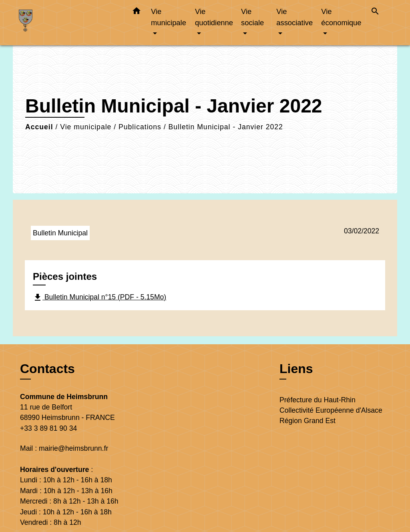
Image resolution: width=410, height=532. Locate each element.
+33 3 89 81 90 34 (48, 428)
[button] (137, 12)
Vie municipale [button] (169, 17)
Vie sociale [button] (252, 17)
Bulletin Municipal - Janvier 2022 (226, 127)
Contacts (47, 369)
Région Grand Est (307, 421)
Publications (140, 127)
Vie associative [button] (294, 17)
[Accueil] (69, 23)
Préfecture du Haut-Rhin (318, 400)
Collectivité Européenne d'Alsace (331, 410)
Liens (296, 369)
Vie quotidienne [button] (214, 17)
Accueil (39, 127)
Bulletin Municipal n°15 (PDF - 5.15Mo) (99, 297)
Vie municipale (86, 127)
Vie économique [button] (341, 17)
